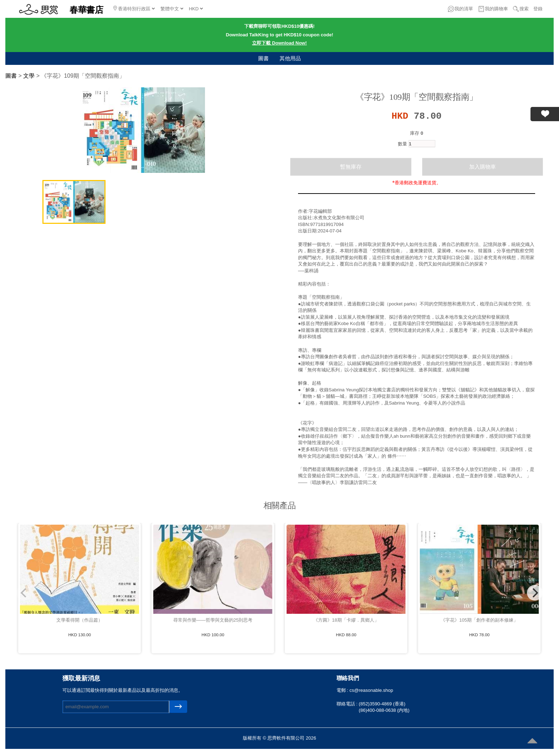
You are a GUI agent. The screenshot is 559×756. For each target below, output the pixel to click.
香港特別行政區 (134, 9)
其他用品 (290, 58)
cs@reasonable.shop (371, 690)
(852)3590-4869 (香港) (382, 704)
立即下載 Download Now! (279, 43)
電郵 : (343, 690)
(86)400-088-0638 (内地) (384, 710)
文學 (29, 76)
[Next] (535, 593)
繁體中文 (172, 9)
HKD (196, 9)
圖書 (263, 58)
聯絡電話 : (348, 704)
